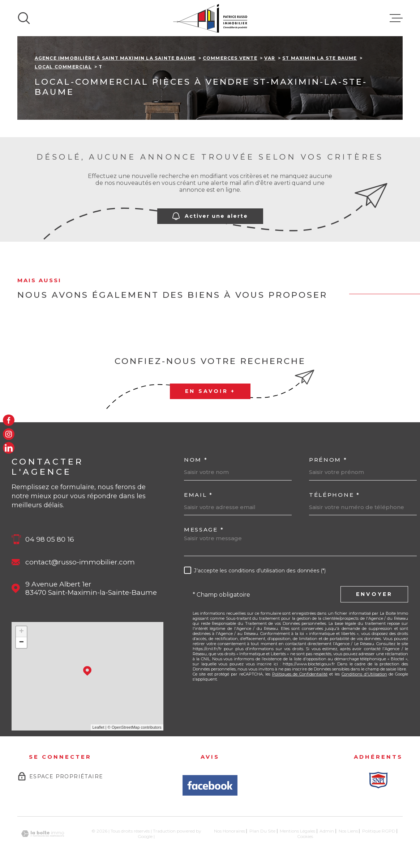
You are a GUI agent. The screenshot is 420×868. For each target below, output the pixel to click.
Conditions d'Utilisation (364, 674)
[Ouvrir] (24, 18)
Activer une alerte (210, 217)
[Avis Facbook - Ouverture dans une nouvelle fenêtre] (210, 785)
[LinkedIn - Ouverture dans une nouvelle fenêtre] (9, 448)
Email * (198, 495)
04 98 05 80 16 (50, 539)
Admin (327, 831)
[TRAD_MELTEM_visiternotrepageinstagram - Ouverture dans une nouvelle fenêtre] (9, 434)
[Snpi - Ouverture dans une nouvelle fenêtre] (378, 780)
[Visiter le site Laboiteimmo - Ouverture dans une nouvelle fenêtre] (43, 834)
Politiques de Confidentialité (300, 674)
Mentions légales (297, 831)
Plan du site (262, 831)
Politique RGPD (379, 831)
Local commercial (63, 67)
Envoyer (374, 594)
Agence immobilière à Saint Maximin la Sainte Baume (115, 58)
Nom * (196, 460)
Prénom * (328, 460)
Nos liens (348, 831)
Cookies (305, 837)
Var (270, 58)
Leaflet (98, 727)
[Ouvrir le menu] (396, 18)
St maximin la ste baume (320, 58)
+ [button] (22, 632)
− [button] (22, 643)
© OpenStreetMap (124, 727)
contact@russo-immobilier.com (80, 562)
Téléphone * (335, 495)
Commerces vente (230, 58)
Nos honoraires (230, 831)
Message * (204, 530)
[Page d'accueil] (210, 18)
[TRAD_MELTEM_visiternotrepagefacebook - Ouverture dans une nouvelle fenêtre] (9, 420)
